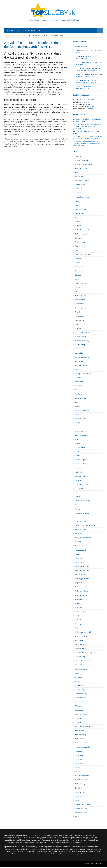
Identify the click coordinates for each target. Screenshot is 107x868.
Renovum (90, 106)
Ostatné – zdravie (81, 505)
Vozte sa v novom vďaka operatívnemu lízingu (85, 87)
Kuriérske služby (80, 419)
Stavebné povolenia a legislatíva (86, 653)
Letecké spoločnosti (82, 431)
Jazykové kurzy (80, 349)
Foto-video (79, 312)
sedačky (57, 67)
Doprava (78, 275)
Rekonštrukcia (80, 599)
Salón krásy (79, 607)
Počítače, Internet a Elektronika (85, 525)
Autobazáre (79, 177)
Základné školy (80, 784)
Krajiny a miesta (80, 398)
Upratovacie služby (81, 714)
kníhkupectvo (79, 386)
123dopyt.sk (90, 109)
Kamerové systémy (81, 365)
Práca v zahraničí (81, 550)
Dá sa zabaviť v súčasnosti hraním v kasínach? (89, 63)
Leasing (77, 423)
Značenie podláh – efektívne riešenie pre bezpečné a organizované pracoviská (88, 138)
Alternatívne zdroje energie (84, 164)
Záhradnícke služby (81, 780)
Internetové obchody (82, 341)
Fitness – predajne (81, 308)
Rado (75, 109)
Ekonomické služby (81, 283)
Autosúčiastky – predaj (82, 197)
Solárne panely (80, 624)
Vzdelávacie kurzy (81, 743)
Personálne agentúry (82, 513)
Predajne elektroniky (82, 566)
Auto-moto (79, 156)
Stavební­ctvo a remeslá (83, 661)
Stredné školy (79, 685)
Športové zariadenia (82, 636)
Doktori (77, 263)
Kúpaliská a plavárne (82, 410)
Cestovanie (79, 226)
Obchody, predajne (81, 476)
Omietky (78, 497)
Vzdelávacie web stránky (83, 747)
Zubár (77, 817)
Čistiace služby (80, 246)
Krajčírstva (78, 394)
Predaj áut (78, 558)
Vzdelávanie (79, 751)
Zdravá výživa (79, 796)
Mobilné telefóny (81, 447)
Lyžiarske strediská (81, 435)
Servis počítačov (80, 612)
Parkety (77, 509)
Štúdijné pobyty (80, 690)
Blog (76, 218)
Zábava (77, 768)
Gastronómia (79, 320)
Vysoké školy (79, 739)
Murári (77, 451)
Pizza (77, 517)
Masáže (77, 443)
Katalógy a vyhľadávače (83, 374)
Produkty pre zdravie (82, 579)
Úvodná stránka (14, 30)
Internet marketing (81, 337)
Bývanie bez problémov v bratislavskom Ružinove (85, 57)
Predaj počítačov (81, 562)
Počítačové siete (80, 530)
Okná (77, 493)
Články (77, 250)
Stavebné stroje (80, 657)
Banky (77, 201)
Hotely (77, 324)
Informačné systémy (82, 333)
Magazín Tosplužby (81, 46)
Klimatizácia (79, 382)
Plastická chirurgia (81, 521)
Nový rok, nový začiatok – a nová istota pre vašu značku (44, 35)
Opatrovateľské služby (82, 501)
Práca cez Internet (81, 546)
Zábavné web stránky (82, 776)
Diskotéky (78, 259)
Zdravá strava (79, 792)
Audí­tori (77, 172)
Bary (76, 205)
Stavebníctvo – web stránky (84, 665)
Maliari (77, 439)
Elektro (77, 291)
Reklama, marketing (82, 595)
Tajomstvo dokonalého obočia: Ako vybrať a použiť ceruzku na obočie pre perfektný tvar (87, 144)
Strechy (77, 681)
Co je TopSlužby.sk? (33, 30)
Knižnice (78, 390)
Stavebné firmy (80, 648)
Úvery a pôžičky (80, 718)
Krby (76, 402)
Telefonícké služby (81, 694)
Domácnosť (79, 271)
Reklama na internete (82, 591)
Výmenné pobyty (80, 735)
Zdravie (77, 800)
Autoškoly (78, 193)
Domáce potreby (81, 267)
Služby (77, 616)
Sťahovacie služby (81, 644)
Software (78, 620)
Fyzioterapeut (79, 316)
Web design (79, 755)
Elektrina (78, 287)
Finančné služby (80, 300)
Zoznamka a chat (81, 813)
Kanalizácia (79, 369)
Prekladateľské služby (82, 571)
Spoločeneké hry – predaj (83, 632)
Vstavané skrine (80, 731)
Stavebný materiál (81, 669)
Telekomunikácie (81, 698)
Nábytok (78, 456)
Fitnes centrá (79, 304)
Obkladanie (79, 480)
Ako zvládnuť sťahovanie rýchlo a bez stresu (86, 132)
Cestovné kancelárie (82, 234)
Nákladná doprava (81, 460)
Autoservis (78, 189)
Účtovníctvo (79, 710)
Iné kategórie (79, 328)
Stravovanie (79, 677)
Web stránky (79, 763)
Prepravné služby (81, 575)
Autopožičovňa (80, 185)
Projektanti (79, 583)
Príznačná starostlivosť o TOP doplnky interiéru (89, 51)
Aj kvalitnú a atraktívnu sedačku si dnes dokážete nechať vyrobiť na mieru (90, 75)
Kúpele (77, 415)
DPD (87, 102)
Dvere (77, 279)
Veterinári (78, 722)
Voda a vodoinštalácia (82, 727)
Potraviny (78, 542)
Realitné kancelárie (81, 587)
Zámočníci (78, 788)
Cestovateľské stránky (82, 230)
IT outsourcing (80, 345)
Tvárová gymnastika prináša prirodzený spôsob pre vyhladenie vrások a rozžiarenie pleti (87, 126)
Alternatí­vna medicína (82, 160)
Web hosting (79, 759)
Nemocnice (79, 468)
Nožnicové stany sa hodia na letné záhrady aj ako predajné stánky (88, 69)
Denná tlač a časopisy (82, 254)
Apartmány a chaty (81, 168)
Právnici (77, 554)
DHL (94, 100)
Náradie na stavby (81, 464)
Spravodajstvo (80, 640)
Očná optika (79, 488)
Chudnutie (78, 238)
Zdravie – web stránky (82, 804)
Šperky (77, 628)
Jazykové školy (80, 353)
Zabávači (78, 772)
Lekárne (78, 427)
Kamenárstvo (79, 361)
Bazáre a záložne (81, 209)
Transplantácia (80, 702)
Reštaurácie (79, 603)
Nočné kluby (79, 472)
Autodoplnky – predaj (82, 181)
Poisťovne (78, 534)
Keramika (78, 378)
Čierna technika (80, 242)
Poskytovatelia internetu (83, 538)
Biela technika (80, 213)
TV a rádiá (78, 706)
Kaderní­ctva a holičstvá (83, 357)
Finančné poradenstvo (82, 296)
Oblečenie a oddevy (81, 484)
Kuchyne (78, 406)
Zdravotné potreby (81, 809)
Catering (78, 222)
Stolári (77, 673)
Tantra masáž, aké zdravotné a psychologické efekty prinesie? (87, 81)
